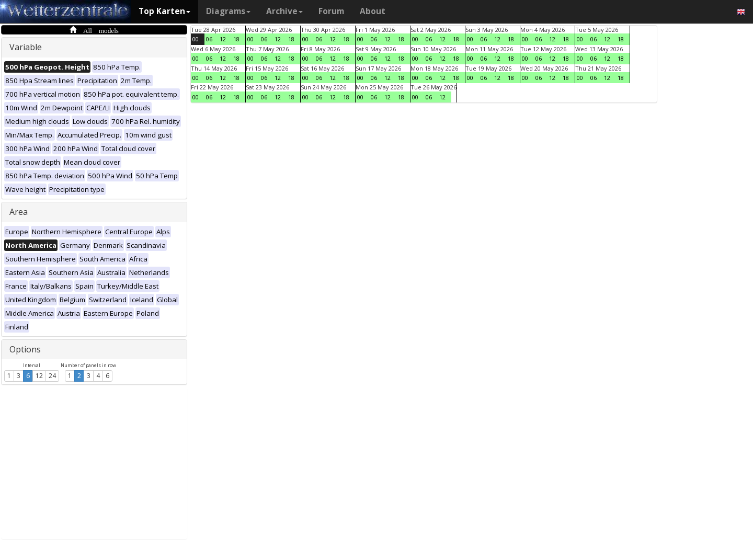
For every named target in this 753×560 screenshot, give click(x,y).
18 (236, 39)
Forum (331, 11)
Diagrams (228, 11)
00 (196, 39)
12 (39, 376)
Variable (26, 47)
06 (209, 39)
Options (25, 349)
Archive (284, 11)
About (373, 11)
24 (52, 376)
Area (19, 212)
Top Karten (164, 11)
